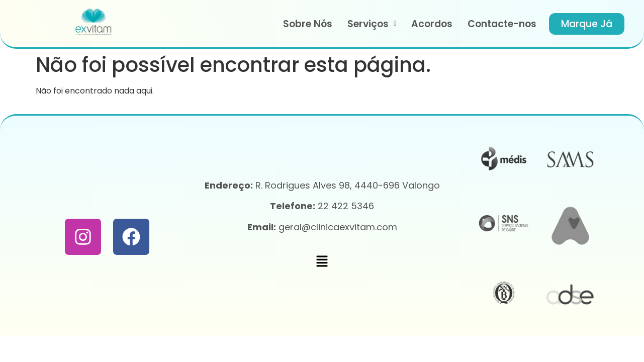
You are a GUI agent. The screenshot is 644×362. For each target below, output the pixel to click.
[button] (372, 24)
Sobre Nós (308, 24)
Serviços (372, 24)
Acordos (432, 24)
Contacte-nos (502, 24)
